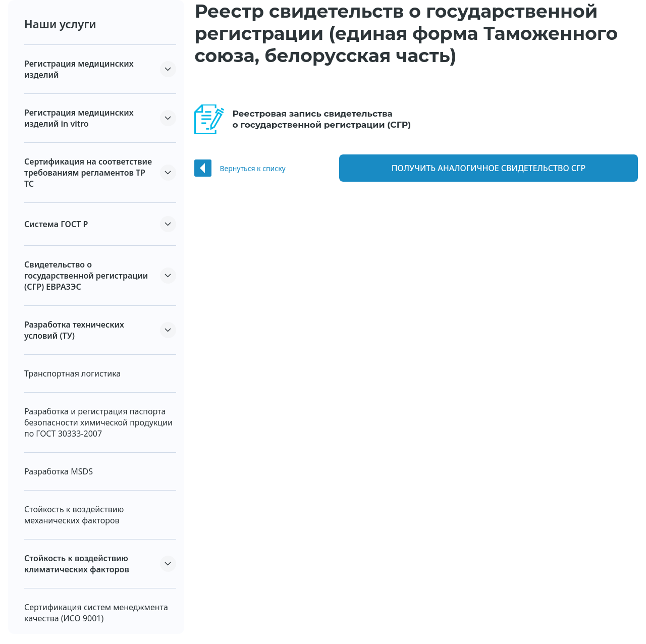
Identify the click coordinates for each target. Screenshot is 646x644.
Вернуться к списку (252, 168)
